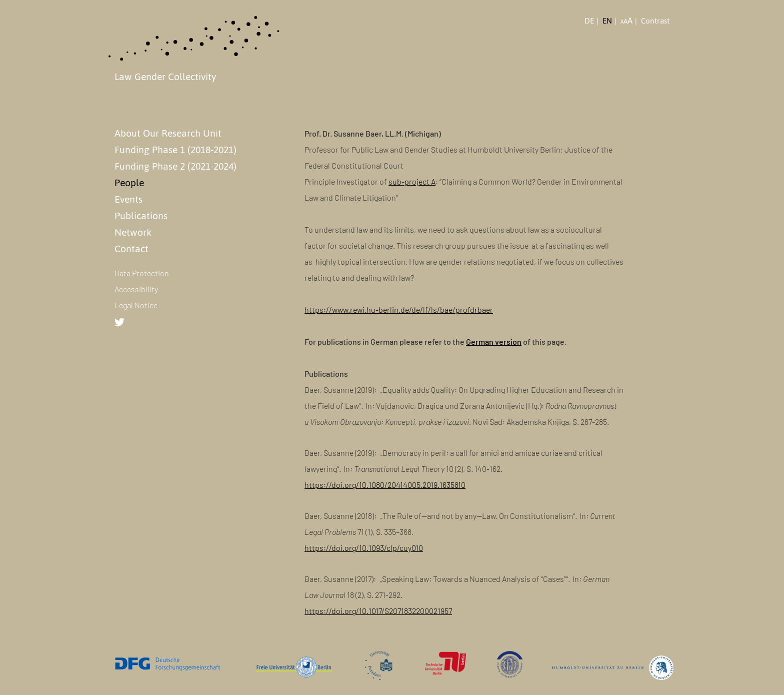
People (129, 183)
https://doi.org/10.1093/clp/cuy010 (364, 548)
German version (494, 341)
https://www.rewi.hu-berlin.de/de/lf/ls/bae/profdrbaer (399, 309)
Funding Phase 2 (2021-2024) (175, 166)
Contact (131, 249)
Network (133, 232)
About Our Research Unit (168, 133)
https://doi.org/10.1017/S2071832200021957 (378, 611)
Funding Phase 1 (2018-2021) (175, 150)
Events (128, 199)
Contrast (655, 21)
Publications (141, 216)
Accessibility (136, 289)
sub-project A (412, 181)
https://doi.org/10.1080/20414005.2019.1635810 (385, 485)
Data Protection (142, 273)
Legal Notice (136, 305)
